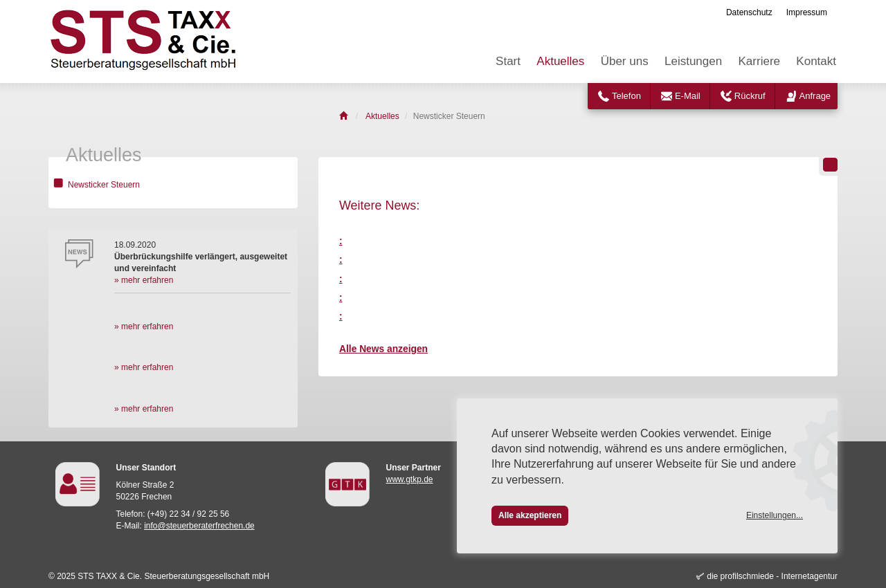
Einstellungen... (775, 515)
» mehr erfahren (144, 280)
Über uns (625, 61)
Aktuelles (560, 61)
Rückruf (750, 96)
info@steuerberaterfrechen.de (199, 526)
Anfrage (815, 96)
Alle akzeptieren (530, 515)
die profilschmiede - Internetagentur (772, 576)
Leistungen (693, 61)
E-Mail (688, 96)
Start (508, 61)
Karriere (759, 61)
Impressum (807, 12)
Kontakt (816, 61)
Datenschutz (749, 12)
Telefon (626, 96)
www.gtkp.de (410, 479)
